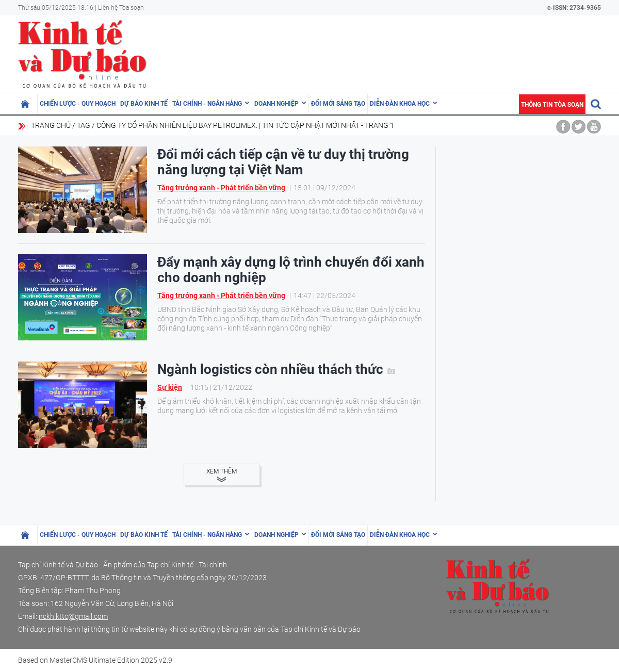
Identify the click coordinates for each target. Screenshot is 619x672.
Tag (84, 125)
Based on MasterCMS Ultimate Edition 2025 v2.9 (95, 660)
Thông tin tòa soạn (552, 105)
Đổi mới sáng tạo (338, 104)
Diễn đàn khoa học (400, 104)
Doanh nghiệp (276, 104)
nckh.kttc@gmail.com (73, 616)
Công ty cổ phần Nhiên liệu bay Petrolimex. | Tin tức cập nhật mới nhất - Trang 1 (245, 125)
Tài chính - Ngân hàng (207, 104)
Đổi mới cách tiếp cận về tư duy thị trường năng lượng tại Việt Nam (283, 162)
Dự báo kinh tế (144, 104)
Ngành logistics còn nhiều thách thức (276, 369)
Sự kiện (170, 387)
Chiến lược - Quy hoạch (78, 104)
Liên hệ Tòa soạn (121, 8)
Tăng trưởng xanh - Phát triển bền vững (221, 188)
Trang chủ (51, 125)
